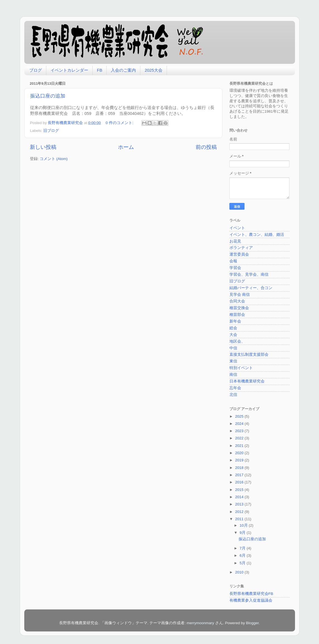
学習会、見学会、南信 (249, 274)
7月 (243, 548)
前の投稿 (206, 147)
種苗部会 (237, 315)
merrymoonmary (200, 623)
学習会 (235, 268)
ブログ (36, 70)
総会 (233, 328)
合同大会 (237, 301)
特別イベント (241, 368)
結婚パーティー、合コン (251, 288)
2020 (240, 453)
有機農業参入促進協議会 (251, 600)
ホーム (126, 147)
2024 (240, 424)
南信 (233, 375)
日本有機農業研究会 (247, 381)
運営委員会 (239, 254)
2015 (240, 490)
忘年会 (235, 388)
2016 (240, 482)
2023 (240, 431)
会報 (233, 261)
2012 (240, 512)
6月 (243, 555)
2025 (240, 416)
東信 (233, 361)
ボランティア (241, 248)
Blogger (252, 623)
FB (99, 70)
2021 (240, 446)
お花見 (235, 241)
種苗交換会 (239, 308)
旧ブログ (51, 131)
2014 (240, 497)
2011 (240, 519)
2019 (240, 460)
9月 (243, 533)
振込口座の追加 (48, 96)
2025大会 (153, 70)
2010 (240, 572)
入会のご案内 (123, 70)
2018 (240, 468)
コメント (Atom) (54, 159)
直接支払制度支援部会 (249, 354)
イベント (237, 228)
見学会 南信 (240, 295)
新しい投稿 (43, 147)
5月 (243, 563)
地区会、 (237, 341)
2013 (240, 504)
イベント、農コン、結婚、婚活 (257, 235)
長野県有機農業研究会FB (251, 594)
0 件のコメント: (120, 123)
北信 (233, 395)
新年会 (235, 321)
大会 (233, 335)
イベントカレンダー (69, 70)
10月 (244, 525)
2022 (240, 438)
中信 (233, 348)
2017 (240, 475)
